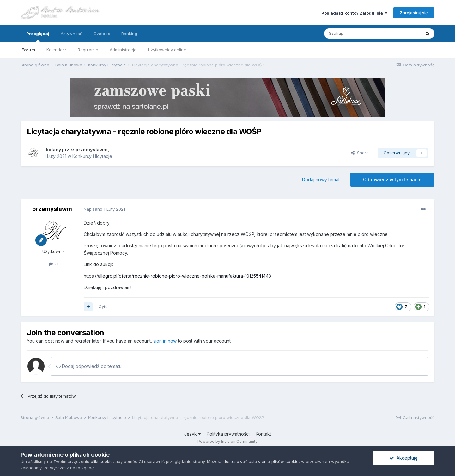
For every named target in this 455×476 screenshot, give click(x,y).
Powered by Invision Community (227, 441)
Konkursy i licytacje (92, 156)
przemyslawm (92, 149)
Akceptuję (403, 458)
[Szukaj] (357, 34)
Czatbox (102, 34)
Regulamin (88, 50)
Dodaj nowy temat (321, 179)
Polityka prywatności (228, 434)
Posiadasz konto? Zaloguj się (354, 13)
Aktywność (71, 34)
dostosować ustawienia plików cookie (261, 461)
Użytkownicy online (167, 50)
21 (53, 264)
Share (360, 153)
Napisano (104, 209)
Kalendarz (56, 50)
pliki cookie (102, 461)
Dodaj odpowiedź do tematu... (90, 366)
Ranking (129, 34)
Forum (28, 50)
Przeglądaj (38, 36)
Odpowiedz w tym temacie (392, 179)
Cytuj (104, 306)
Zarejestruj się (414, 13)
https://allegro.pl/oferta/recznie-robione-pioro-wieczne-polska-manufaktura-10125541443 (177, 276)
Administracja (123, 50)
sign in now (165, 341)
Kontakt (263, 434)
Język (192, 434)
